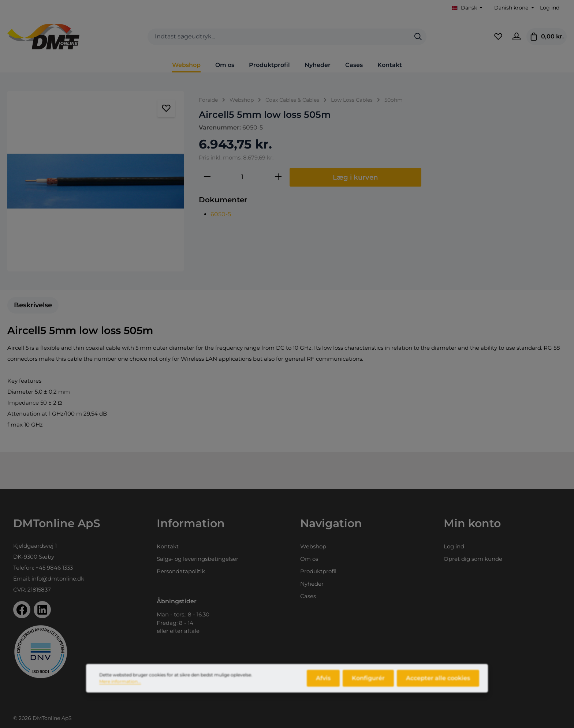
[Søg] (418, 37)
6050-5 (221, 214)
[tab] (33, 305)
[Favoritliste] (498, 37)
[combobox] (279, 37)
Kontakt (168, 546)
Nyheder (312, 584)
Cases (308, 596)
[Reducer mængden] (207, 177)
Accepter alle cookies (438, 683)
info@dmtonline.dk (58, 579)
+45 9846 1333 (54, 568)
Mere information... (120, 686)
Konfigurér (368, 683)
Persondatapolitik (181, 571)
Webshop (313, 546)
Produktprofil (318, 571)
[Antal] (243, 177)
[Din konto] (517, 37)
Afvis (323, 683)
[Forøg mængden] (278, 177)
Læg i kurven (355, 177)
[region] (96, 181)
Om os (309, 559)
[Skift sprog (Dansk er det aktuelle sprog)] (467, 8)
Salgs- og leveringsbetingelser (197, 559)
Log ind (550, 8)
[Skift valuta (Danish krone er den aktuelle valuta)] (513, 8)
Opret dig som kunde (473, 559)
